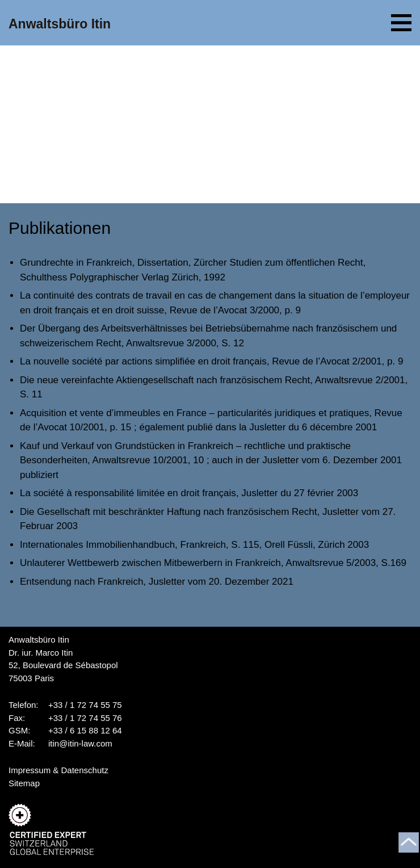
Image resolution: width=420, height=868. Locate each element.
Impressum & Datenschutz (58, 770)
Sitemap (24, 783)
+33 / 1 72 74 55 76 (85, 718)
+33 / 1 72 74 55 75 (85, 705)
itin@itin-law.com (80, 743)
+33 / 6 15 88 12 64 (85, 730)
